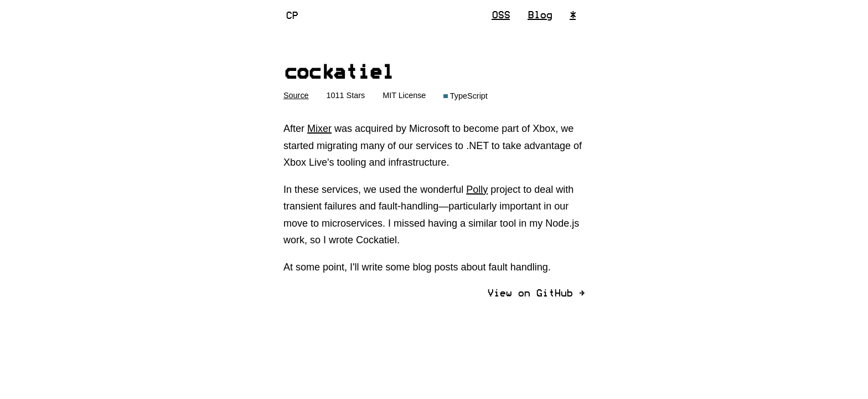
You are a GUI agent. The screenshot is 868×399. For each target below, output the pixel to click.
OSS (501, 16)
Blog (540, 16)
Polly (477, 190)
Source (296, 95)
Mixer (319, 129)
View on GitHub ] (536, 294)
